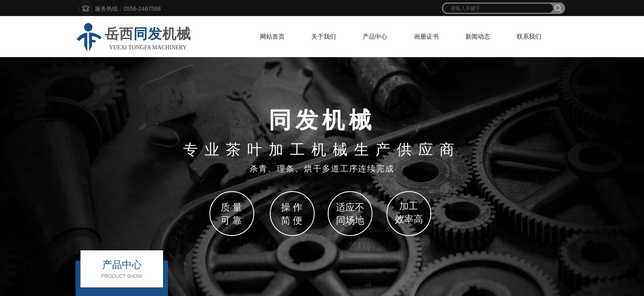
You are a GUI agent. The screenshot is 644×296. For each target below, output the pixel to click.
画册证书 (426, 37)
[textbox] (498, 8)
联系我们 (529, 37)
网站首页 (272, 37)
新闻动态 (478, 37)
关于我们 (324, 37)
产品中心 (375, 37)
